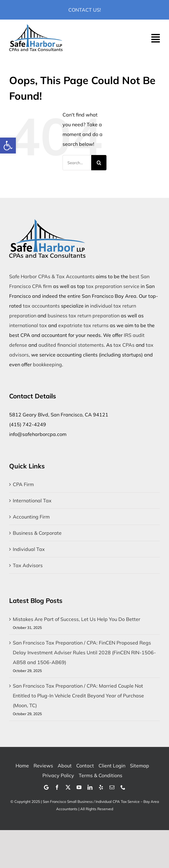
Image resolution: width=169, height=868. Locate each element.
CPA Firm (23, 484)
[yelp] (101, 787)
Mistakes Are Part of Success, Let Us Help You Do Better (77, 619)
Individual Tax (29, 549)
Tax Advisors (28, 565)
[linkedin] (90, 787)
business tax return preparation (84, 316)
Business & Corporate (37, 533)
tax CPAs (124, 345)
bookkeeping (47, 364)
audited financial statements (71, 345)
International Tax (32, 500)
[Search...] (77, 163)
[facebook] (57, 787)
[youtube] (79, 787)
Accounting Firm (31, 517)
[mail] (112, 787)
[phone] (123, 787)
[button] (8, 146)
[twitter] (68, 787)
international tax (28, 325)
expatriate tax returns (83, 325)
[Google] (46, 787)
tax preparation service (113, 286)
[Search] (99, 163)
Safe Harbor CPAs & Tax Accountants (52, 276)
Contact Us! (85, 10)
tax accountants (41, 306)
